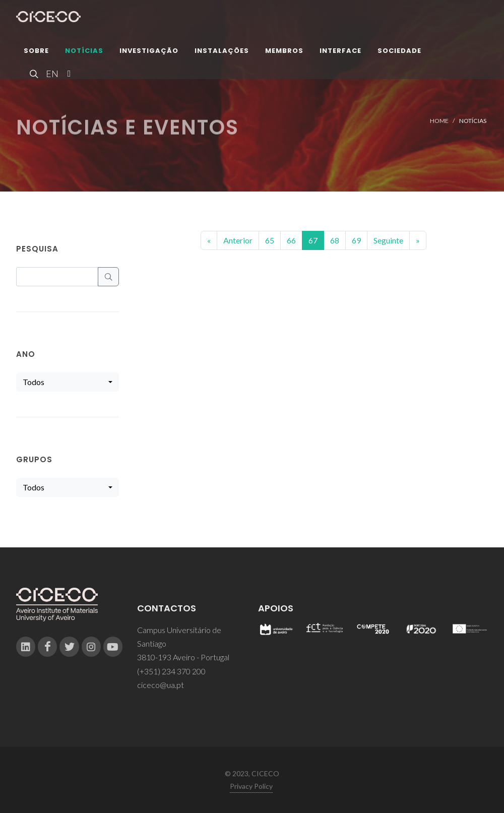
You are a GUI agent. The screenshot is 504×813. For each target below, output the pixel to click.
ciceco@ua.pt (161, 685)
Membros (284, 53)
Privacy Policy (251, 786)
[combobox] (68, 382)
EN (51, 76)
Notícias (84, 53)
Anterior (238, 240)
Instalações (222, 53)
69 (356, 240)
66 (291, 240)
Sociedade (399, 53)
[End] (418, 240)
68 (335, 240)
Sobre (36, 53)
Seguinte (388, 240)
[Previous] (209, 240)
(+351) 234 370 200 (171, 671)
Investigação (149, 53)
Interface (340, 53)
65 (270, 240)
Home (439, 121)
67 (313, 240)
